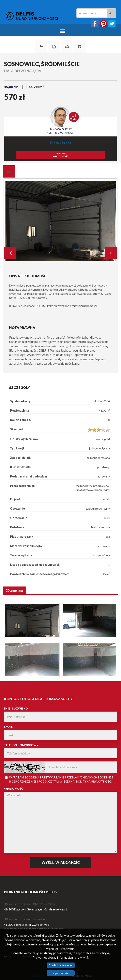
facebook (95, 24)
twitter (112, 24)
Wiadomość (14, 789)
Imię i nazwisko (16, 708)
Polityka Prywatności (94, 781)
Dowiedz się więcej (60, 965)
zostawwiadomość (60, 155)
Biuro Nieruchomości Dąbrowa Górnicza (30, 904)
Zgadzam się (61, 973)
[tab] (9, 171)
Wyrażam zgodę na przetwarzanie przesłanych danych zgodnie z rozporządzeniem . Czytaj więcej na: (59, 779)
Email (8, 727)
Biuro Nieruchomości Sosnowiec (25, 919)
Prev (10, 253)
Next (111, 253)
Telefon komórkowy (21, 745)
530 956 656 (60, 143)
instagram (103, 24)
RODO (43, 781)
